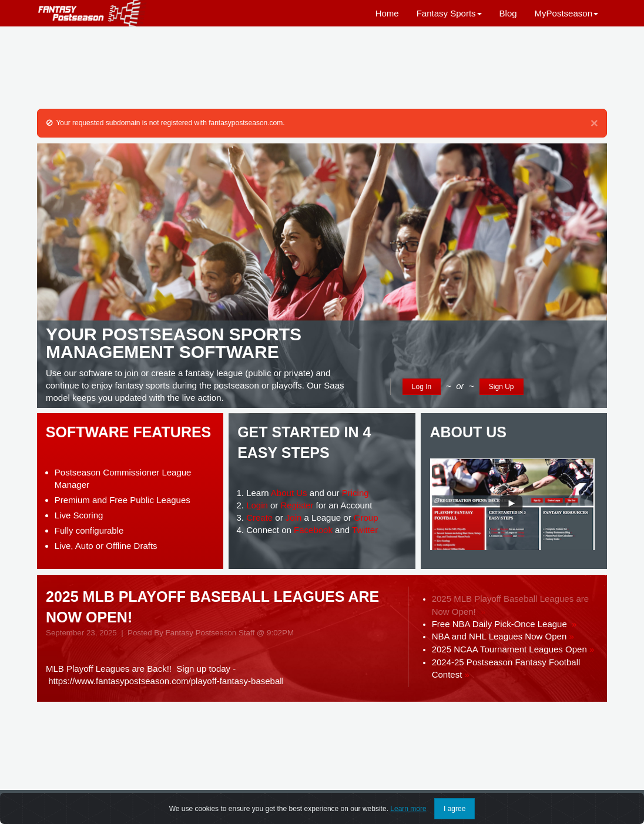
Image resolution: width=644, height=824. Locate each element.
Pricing (355, 493)
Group (366, 517)
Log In (422, 387)
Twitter (365, 530)
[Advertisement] (322, 68)
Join (294, 517)
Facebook (313, 530)
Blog (508, 13)
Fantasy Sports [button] (449, 13)
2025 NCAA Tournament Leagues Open (513, 649)
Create (259, 517)
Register (297, 505)
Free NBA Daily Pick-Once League (504, 624)
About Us (289, 493)
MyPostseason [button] (566, 13)
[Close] (594, 124)
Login (257, 505)
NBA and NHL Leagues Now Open (503, 636)
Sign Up (502, 387)
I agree (455, 809)
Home (387, 13)
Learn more (408, 809)
